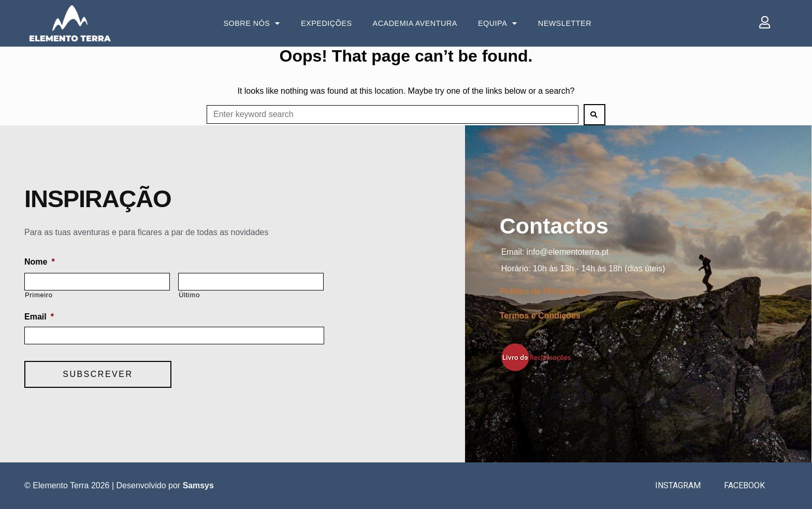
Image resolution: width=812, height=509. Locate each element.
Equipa (498, 23)
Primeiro (39, 295)
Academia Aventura (415, 23)
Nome (40, 262)
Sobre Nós (252, 23)
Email (39, 317)
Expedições (327, 23)
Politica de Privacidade (545, 291)
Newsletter (565, 23)
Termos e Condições (540, 316)
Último (189, 295)
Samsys (199, 485)
